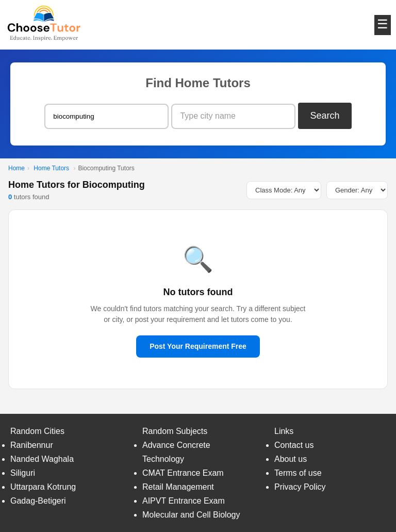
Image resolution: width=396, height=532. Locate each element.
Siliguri (23, 473)
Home (16, 168)
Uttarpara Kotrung (43, 487)
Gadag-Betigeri (38, 501)
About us (291, 459)
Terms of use (298, 473)
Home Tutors (51, 168)
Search (325, 116)
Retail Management (178, 487)
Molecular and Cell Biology (191, 515)
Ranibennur (32, 445)
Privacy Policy (300, 487)
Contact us (294, 445)
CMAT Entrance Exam (183, 473)
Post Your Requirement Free (198, 346)
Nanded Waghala (42, 459)
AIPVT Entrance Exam (184, 501)
